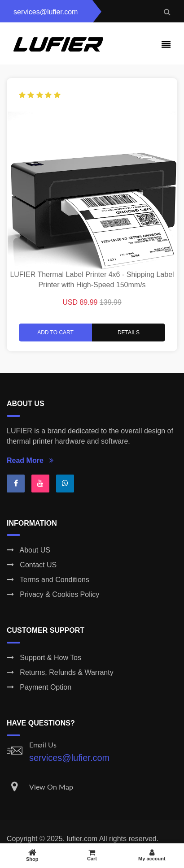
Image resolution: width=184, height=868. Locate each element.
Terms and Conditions (48, 580)
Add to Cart (55, 333)
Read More (30, 460)
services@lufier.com (69, 758)
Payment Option (39, 687)
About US (28, 550)
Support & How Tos (44, 658)
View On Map (51, 787)
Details (129, 333)
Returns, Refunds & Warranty (60, 672)
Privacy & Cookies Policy (53, 594)
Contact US (32, 565)
